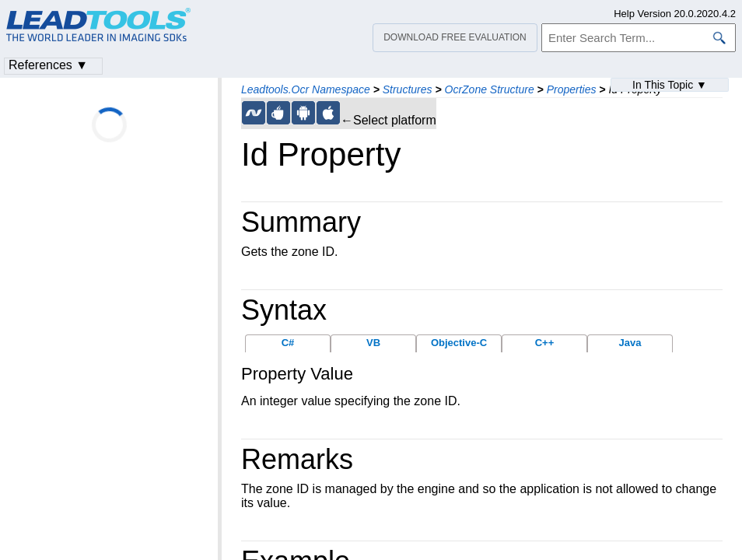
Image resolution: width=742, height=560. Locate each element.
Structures (408, 89)
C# (288, 343)
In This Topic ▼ (670, 85)
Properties (572, 89)
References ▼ (48, 65)
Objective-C (459, 343)
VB (373, 343)
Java (630, 343)
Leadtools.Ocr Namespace (306, 89)
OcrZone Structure (490, 89)
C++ (545, 343)
